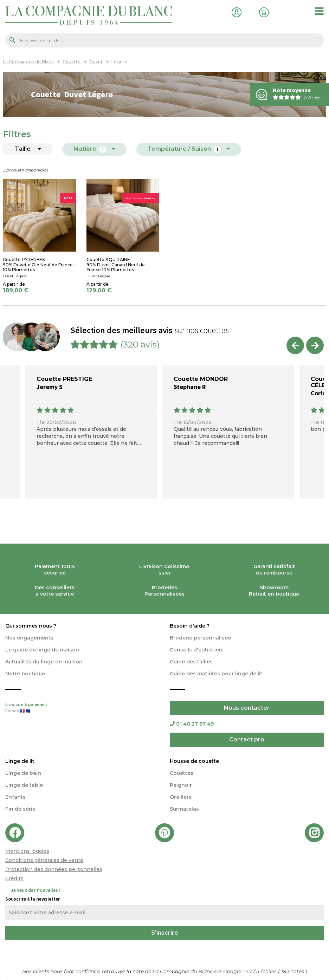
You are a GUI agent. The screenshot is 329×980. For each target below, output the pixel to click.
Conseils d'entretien (196, 650)
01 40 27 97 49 (192, 724)
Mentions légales (27, 851)
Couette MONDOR (201, 379)
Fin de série (20, 809)
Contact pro (247, 739)
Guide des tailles (191, 662)
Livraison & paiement (82, 708)
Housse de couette (194, 761)
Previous (295, 345)
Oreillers (181, 797)
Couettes (182, 773)
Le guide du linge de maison (42, 650)
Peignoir (181, 785)
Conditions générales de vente (44, 860)
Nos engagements (29, 638)
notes (293, 971)
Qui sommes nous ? (31, 626)
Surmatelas (184, 809)
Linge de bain (23, 773)
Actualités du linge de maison (44, 662)
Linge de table (24, 785)
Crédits (14, 878)
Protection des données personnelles (54, 869)
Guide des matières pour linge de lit (216, 674)
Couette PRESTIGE (64, 379)
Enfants (15, 797)
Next (315, 345)
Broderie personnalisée (200, 638)
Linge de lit (20, 761)
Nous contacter (247, 708)
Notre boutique (25, 674)
